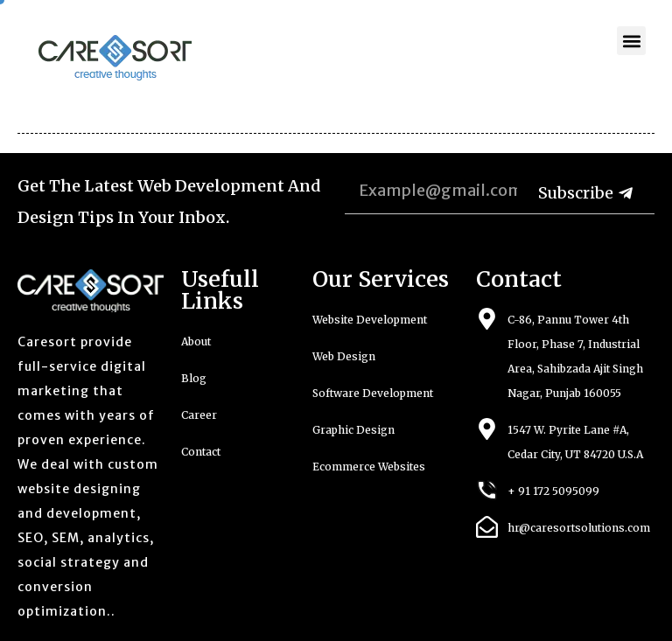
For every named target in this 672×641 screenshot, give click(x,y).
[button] (631, 41)
